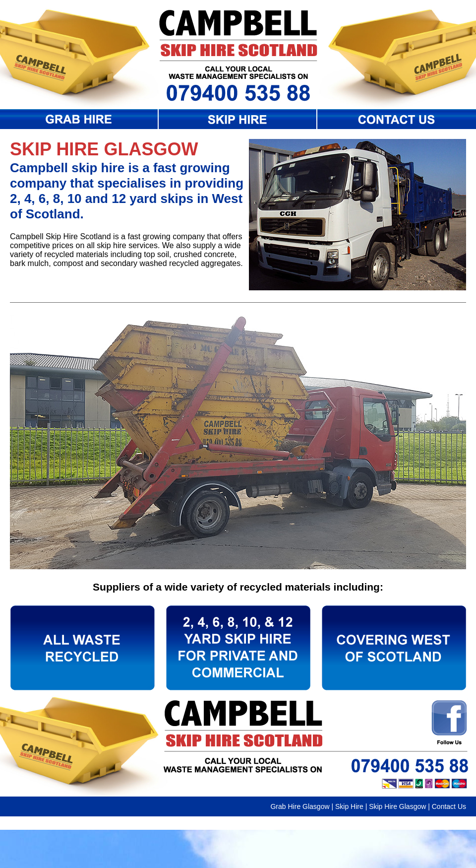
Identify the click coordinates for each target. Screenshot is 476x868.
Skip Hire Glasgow (397, 806)
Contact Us (449, 806)
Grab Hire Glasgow (300, 806)
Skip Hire (349, 806)
